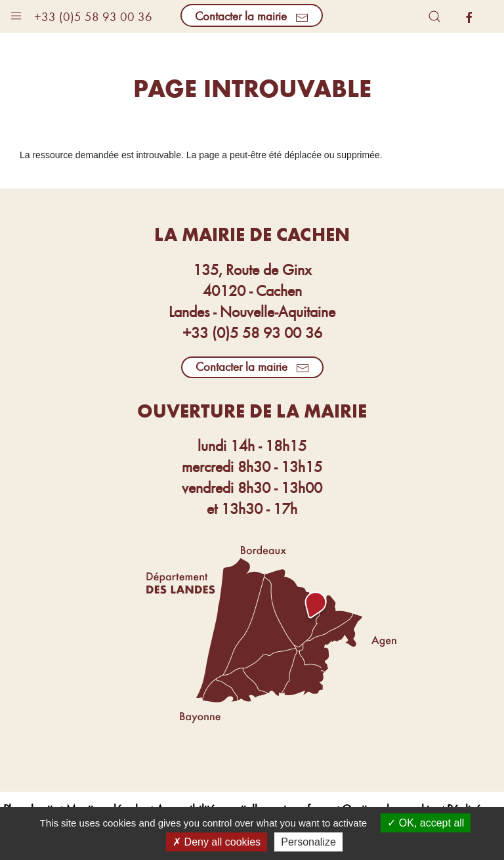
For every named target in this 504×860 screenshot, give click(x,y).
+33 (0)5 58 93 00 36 (93, 16)
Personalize (308, 842)
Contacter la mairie (252, 16)
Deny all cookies (217, 842)
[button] (16, 13)
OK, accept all (426, 823)
